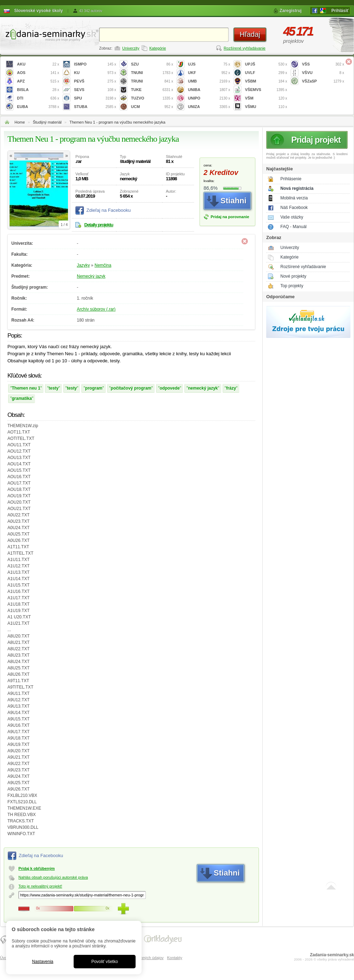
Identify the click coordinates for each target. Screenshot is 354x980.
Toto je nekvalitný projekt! (40, 886)
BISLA (38, 90)
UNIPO (209, 98)
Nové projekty (293, 276)
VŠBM (266, 81)
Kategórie (158, 48)
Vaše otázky (292, 217)
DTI (38, 98)
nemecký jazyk (203, 388)
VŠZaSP (323, 81)
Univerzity (131, 48)
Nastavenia (42, 962)
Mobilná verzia (294, 198)
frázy (231, 388)
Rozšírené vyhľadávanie (245, 48)
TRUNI (152, 81)
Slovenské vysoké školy (38, 11)
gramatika (22, 398)
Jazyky (83, 265)
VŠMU (266, 107)
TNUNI (152, 73)
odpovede (170, 388)
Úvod (5, 958)
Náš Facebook (294, 208)
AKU (38, 64)
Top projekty (292, 286)
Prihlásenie (291, 179)
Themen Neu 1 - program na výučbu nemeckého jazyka (117, 122)
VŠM (266, 98)
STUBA (95, 107)
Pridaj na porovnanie (230, 217)
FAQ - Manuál (293, 227)
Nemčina (103, 265)
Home (20, 122)
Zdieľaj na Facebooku (109, 210)
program (94, 388)
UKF (209, 73)
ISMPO (95, 64)
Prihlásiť (340, 11)
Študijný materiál (47, 122)
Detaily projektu (99, 225)
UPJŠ (266, 64)
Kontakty (175, 958)
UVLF (266, 73)
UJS (209, 64)
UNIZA (209, 107)
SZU (152, 64)
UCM (152, 107)
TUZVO (152, 98)
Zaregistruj (291, 11)
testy (53, 388)
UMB (209, 81)
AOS (38, 73)
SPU (95, 98)
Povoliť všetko (105, 962)
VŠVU (323, 73)
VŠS (323, 64)
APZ (38, 81)
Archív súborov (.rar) (96, 309)
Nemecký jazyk (91, 276)
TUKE (152, 90)
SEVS (95, 90)
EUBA (38, 107)
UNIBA (209, 90)
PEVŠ (95, 81)
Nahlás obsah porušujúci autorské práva (53, 877)
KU (95, 73)
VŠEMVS (266, 90)
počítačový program (131, 388)
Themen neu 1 (26, 388)
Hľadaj (250, 34)
